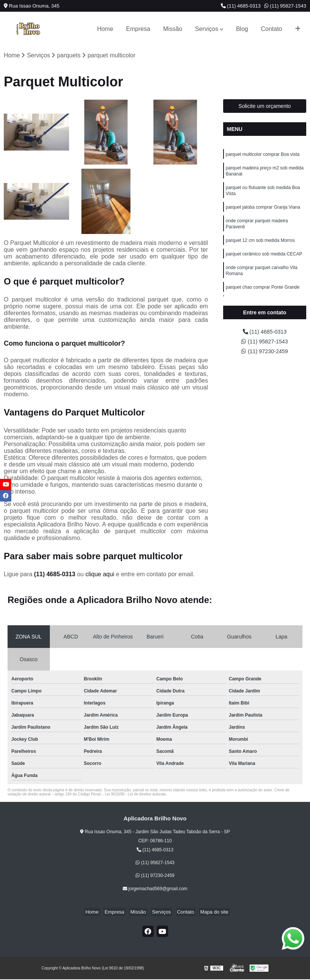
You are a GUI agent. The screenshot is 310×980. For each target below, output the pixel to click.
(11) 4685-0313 (241, 6)
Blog (242, 29)
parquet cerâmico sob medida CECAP (264, 262)
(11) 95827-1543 (285, 6)
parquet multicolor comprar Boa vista (263, 155)
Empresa (138, 29)
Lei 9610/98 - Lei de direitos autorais (135, 795)
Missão (173, 29)
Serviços (207, 29)
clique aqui (100, 575)
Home (105, 29)
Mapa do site (208, 912)
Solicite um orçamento (265, 107)
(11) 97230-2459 (265, 354)
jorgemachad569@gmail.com (155, 889)
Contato (271, 29)
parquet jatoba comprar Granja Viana (263, 212)
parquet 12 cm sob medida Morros (260, 248)
